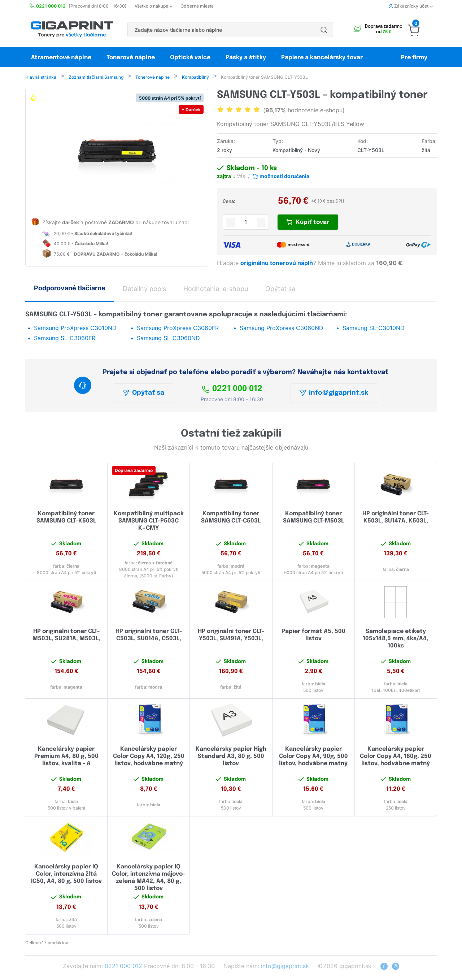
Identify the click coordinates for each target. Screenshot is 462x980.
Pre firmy (414, 58)
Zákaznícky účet (411, 6)
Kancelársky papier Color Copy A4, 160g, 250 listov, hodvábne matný (396, 757)
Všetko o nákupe (154, 6)
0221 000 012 (232, 390)
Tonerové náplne (131, 58)
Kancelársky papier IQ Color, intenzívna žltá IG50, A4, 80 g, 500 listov (66, 875)
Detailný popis (144, 289)
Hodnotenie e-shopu (216, 289)
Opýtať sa (143, 394)
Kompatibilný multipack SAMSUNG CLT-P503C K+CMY (149, 522)
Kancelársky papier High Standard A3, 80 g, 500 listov (231, 757)
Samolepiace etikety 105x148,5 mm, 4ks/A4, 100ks (396, 639)
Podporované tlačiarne (70, 289)
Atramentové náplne (61, 58)
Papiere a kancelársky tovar (323, 58)
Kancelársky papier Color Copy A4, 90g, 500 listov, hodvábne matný (313, 757)
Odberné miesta (197, 6)
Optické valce (190, 58)
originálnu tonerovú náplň (277, 264)
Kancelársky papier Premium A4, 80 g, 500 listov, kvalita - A (66, 757)
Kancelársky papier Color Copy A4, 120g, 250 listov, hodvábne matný (149, 757)
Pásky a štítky (246, 58)
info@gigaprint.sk (334, 394)
